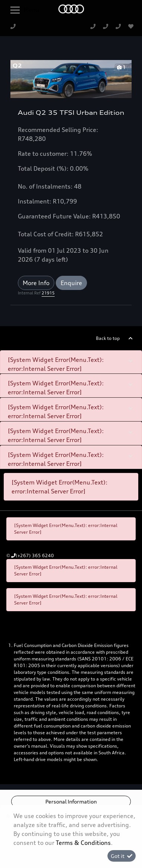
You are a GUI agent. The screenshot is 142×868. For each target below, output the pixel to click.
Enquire (71, 283)
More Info (36, 283)
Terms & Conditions (83, 843)
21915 (48, 293)
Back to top (108, 338)
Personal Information (71, 801)
